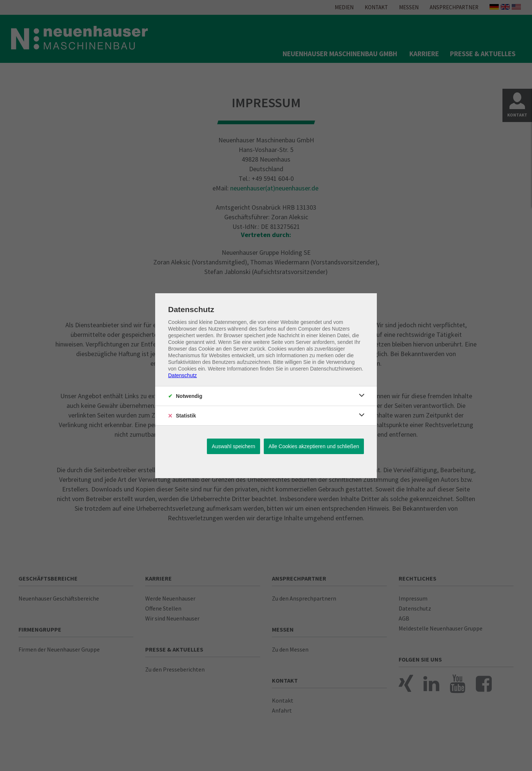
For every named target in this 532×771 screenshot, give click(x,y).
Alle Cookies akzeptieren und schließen (314, 446)
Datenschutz (183, 375)
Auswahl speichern (233, 446)
